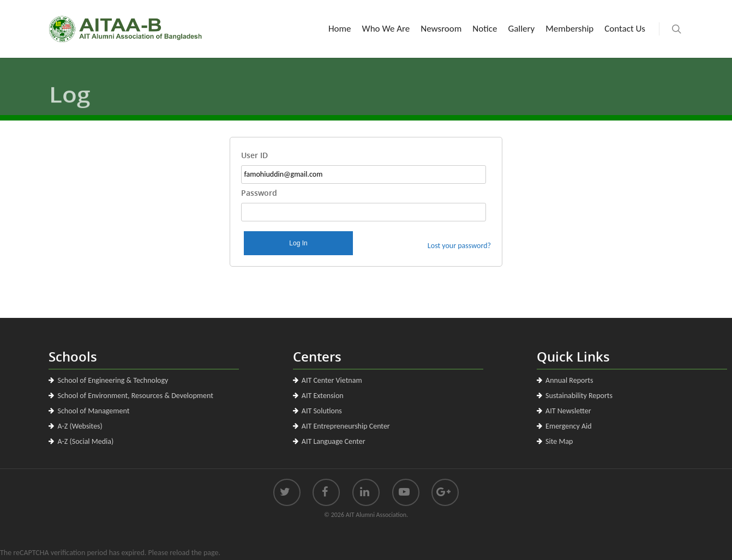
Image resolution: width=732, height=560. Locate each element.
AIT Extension (323, 396)
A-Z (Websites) (80, 426)
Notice (485, 29)
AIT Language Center (334, 441)
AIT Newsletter (568, 411)
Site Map (559, 441)
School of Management (93, 411)
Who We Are (386, 29)
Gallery (521, 29)
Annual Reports (569, 380)
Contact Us (625, 29)
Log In (298, 243)
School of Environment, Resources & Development (135, 396)
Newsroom (441, 29)
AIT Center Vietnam (332, 380)
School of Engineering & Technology (113, 380)
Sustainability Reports (579, 396)
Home (340, 29)
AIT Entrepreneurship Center (346, 426)
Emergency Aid (569, 426)
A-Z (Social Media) (85, 441)
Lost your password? (459, 246)
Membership (569, 29)
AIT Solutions (322, 411)
